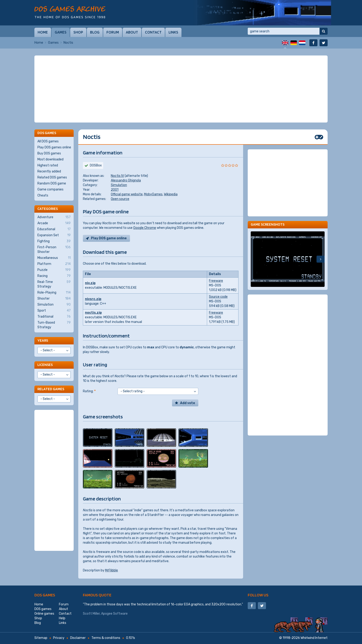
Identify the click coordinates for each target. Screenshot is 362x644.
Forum (113, 32)
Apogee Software (114, 614)
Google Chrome (145, 228)
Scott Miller (91, 614)
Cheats (43, 195)
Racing (54, 276)
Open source (120, 199)
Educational (54, 229)
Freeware (216, 281)
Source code (218, 297)
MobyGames (153, 194)
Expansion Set (54, 235)
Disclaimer (78, 638)
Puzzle (54, 270)
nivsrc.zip (93, 299)
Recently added (49, 171)
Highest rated (48, 165)
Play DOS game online (109, 238)
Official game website (127, 194)
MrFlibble (112, 570)
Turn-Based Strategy (54, 325)
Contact (153, 32)
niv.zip (90, 283)
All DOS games (48, 141)
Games (61, 32)
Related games (51, 389)
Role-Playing (54, 293)
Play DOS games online (54, 147)
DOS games (45, 595)
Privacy (59, 638)
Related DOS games (52, 177)
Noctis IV (117, 176)
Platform (54, 264)
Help (62, 618)
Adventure (54, 217)
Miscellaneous (54, 258)
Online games (44, 614)
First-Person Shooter (54, 249)
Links (173, 32)
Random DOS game (52, 183)
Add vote (188, 403)
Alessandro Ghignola (126, 180)
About (132, 32)
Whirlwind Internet (314, 638)
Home (43, 32)
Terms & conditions (106, 638)
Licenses (45, 365)
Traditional (54, 317)
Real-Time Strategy (54, 284)
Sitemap (41, 638)
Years (43, 340)
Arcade (54, 223)
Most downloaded (50, 159)
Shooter (54, 299)
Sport (54, 311)
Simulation (119, 185)
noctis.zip (93, 313)
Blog (95, 32)
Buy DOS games (49, 153)
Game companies (50, 189)
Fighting (54, 241)
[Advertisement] (181, 89)
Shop (78, 32)
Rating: (89, 391)
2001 (115, 190)
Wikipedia (171, 194)
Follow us (258, 595)
